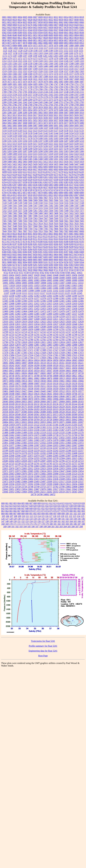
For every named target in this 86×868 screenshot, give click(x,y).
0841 (25, 40)
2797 (66, 105)
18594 (62, 371)
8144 (15, 239)
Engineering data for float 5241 (43, 651)
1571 (40, 74)
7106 (71, 200)
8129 (61, 236)
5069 (30, 123)
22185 (74, 448)
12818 (24, 342)
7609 (15, 224)
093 (39, 514)
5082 (10, 125)
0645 (4, 35)
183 (63, 524)
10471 (37, 278)
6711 (4, 190)
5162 (30, 136)
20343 (68, 409)
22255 (75, 451)
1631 (35, 79)
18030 (43, 360)
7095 (51, 200)
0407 (56, 25)
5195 (30, 141)
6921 (46, 195)
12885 (62, 345)
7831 (66, 229)
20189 (37, 407)
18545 (30, 371)
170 (11, 524)
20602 (12, 417)
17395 (24, 353)
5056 (51, 120)
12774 (81, 337)
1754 (10, 87)
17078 (30, 347)
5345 (66, 156)
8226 (46, 247)
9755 (16, 273)
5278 (66, 149)
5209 (77, 141)
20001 (62, 399)
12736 (24, 334)
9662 (40, 270)
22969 (81, 469)
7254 (15, 211)
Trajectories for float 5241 (43, 641)
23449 (62, 479)
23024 (43, 471)
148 (7, 521)
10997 (37, 283)
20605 (24, 417)
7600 (61, 221)
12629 (5, 324)
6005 (46, 167)
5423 (20, 164)
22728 (18, 463)
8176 (25, 242)
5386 (35, 159)
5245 (10, 149)
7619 (56, 224)
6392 (77, 182)
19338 (30, 389)
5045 (82, 118)
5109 (56, 128)
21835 (68, 438)
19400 (81, 389)
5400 (10, 162)
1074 (30, 46)
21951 (62, 443)
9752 (6, 273)
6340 (66, 180)
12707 (75, 329)
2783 (82, 102)
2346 (46, 102)
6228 (35, 175)
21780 (81, 435)
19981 (43, 399)
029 (35, 506)
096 (51, 514)
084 (3, 514)
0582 (4, 33)
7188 (82, 205)
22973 (18, 471)
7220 (56, 208)
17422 (37, 353)
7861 (20, 231)
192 (17, 527)
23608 (56, 484)
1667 (71, 79)
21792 (5, 438)
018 (75, 503)
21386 (5, 430)
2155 (20, 95)
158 (47, 521)
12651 (62, 327)
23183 (12, 476)
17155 (56, 347)
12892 (5, 347)
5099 (5, 128)
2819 (40, 107)
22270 (12, 453)
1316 (25, 61)
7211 (20, 208)
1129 (25, 51)
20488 (43, 412)
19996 (56, 399)
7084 (15, 200)
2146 (56, 92)
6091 (46, 169)
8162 (51, 239)
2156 (25, 95)
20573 (56, 414)
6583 (82, 185)
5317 (46, 154)
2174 (30, 97)
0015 (71, 17)
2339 (10, 102)
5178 (30, 138)
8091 (15, 236)
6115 (30, 172)
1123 (76, 48)
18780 (37, 376)
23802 (68, 487)
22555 (37, 458)
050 (35, 508)
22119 (30, 448)
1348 (71, 64)
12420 (81, 303)
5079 (77, 123)
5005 (56, 113)
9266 (10, 265)
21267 (80, 425)
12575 (75, 316)
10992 (12, 283)
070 (31, 511)
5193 (20, 141)
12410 (24, 303)
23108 (68, 474)
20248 (81, 407)
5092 (61, 125)
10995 (24, 283)
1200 (40, 56)
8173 (10, 242)
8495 (46, 257)
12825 (68, 342)
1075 (35, 46)
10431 (80, 273)
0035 (66, 20)
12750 (81, 334)
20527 (75, 412)
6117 (35, 172)
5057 (56, 120)
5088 (40, 125)
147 (3, 521)
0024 (15, 20)
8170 (82, 239)
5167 (56, 136)
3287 (15, 113)
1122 (71, 48)
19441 (30, 391)
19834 (49, 396)
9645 (82, 267)
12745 (56, 334)
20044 (18, 402)
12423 (12, 306)
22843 (75, 466)
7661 (40, 226)
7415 (66, 213)
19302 (5, 389)
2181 (61, 97)
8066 (56, 234)
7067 (46, 198)
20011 (74, 399)
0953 (82, 43)
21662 (12, 435)
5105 (35, 128)
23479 (12, 482)
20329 (49, 409)
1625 (20, 79)
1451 (66, 66)
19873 (68, 396)
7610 (20, 224)
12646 (30, 327)
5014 (20, 115)
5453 (25, 167)
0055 (25, 22)
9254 (61, 262)
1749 (66, 84)
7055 (30, 198)
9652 (15, 270)
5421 (10, 164)
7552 (4, 218)
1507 (30, 69)
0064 (71, 22)
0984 (15, 46)
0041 (82, 20)
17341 (75, 350)
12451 (30, 309)
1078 (51, 46)
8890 (30, 260)
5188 (77, 138)
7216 (46, 208)
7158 (82, 203)
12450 (24, 309)
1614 (51, 76)
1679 (46, 82)
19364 (62, 389)
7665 (51, 226)
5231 (20, 146)
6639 (56, 187)
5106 (41, 128)
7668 (61, 226)
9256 (66, 262)
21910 (30, 443)
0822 (25, 38)
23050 (75, 471)
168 (3, 524)
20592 (81, 414)
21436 (37, 430)
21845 (12, 440)
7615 (46, 224)
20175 (24, 407)
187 (79, 524)
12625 (62, 322)
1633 (46, 79)
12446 (81, 306)
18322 (68, 365)
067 (19, 511)
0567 (56, 30)
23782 (56, 487)
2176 (40, 97)
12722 (43, 332)
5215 (25, 144)
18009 (18, 360)
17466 (75, 353)
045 (15, 508)
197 (37, 527)
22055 (56, 445)
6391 (71, 182)
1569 (30, 74)
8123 (40, 236)
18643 (12, 373)
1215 (71, 56)
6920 (40, 195)
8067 (61, 234)
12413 (43, 303)
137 (47, 519)
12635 (43, 324)
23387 (18, 479)
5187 (71, 138)
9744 (71, 270)
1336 (15, 64)
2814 (15, 107)
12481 (12, 314)
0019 (4, 20)
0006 (30, 17)
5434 (51, 164)
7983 (61, 231)
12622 (43, 322)
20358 (5, 412)
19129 (68, 383)
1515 (66, 69)
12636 (49, 324)
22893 (24, 469)
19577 (81, 391)
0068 (10, 25)
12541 (5, 316)
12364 (43, 296)
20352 (75, 409)
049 (31, 508)
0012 (56, 17)
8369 (61, 249)
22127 (37, 448)
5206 (61, 141)
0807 (4, 38)
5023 (61, 115)
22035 (43, 445)
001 (7, 503)
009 (39, 503)
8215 (20, 247)
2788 (25, 105)
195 (29, 527)
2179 (51, 97)
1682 (56, 82)
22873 (18, 469)
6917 (25, 195)
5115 (81, 128)
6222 (4, 175)
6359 (30, 182)
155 (35, 521)
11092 (80, 288)
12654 (81, 327)
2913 (82, 107)
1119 (56, 48)
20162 (12, 407)
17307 (37, 350)
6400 (20, 185)
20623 (49, 417)
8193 (82, 242)
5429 (40, 164)
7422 (71, 213)
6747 (20, 190)
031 (43, 506)
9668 (51, 270)
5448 (82, 164)
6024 (20, 169)
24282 (49, 492)
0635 (56, 33)
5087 (35, 125)
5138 (25, 133)
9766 (63, 273)
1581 (10, 76)
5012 (9, 115)
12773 (75, 337)
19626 (43, 394)
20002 (68, 399)
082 (79, 511)
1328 (77, 61)
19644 (56, 394)
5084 (20, 125)
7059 (35, 198)
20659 (5, 420)
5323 (76, 154)
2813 (10, 107)
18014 (30, 360)
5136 (15, 133)
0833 (71, 38)
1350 (82, 64)
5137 (20, 133)
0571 (76, 30)
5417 (71, 162)
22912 (30, 469)
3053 (25, 110)
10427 (73, 273)
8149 (30, 239)
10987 (62, 280)
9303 (71, 265)
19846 (62, 396)
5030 (15, 118)
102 (75, 514)
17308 (43, 350)
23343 (75, 476)
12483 (24, 314)
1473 (4, 69)
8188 (66, 242)
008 (35, 503)
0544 (30, 30)
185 (71, 524)
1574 (56, 74)
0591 (25, 33)
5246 (15, 149)
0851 (35, 40)
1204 (61, 56)
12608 (37, 319)
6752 (46, 190)
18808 (56, 376)
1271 (15, 58)
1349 (77, 64)
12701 (62, 329)
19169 (12, 386)
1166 (56, 53)
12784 (56, 340)
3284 (82, 110)
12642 (5, 327)
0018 (82, 17)
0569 (66, 30)
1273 (25, 58)
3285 (4, 113)
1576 (66, 74)
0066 (82, 22)
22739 (30, 463)
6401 (25, 185)
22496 (62, 456)
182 (59, 524)
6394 (4, 185)
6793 (82, 190)
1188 (20, 56)
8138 (76, 236)
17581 (56, 355)
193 (21, 527)
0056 (30, 22)
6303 (56, 177)
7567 (46, 218)
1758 (30, 87)
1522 (20, 71)
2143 (40, 92)
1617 (66, 76)
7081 (82, 198)
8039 (25, 234)
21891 (5, 443)
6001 (35, 167)
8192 (77, 242)
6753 (51, 190)
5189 (82, 138)
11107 (7, 293)
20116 (24, 404)
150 (15, 521)
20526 (68, 412)
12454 (49, 309)
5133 (82, 131)
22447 (24, 456)
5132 (76, 131)
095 (47, 514)
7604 (77, 221)
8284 (30, 249)
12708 (81, 329)
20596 (5, 417)
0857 (66, 40)
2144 (46, 92)
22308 (49, 453)
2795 (56, 105)
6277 (66, 175)
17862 (49, 358)
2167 (77, 95)
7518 (46, 216)
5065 (10, 123)
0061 (56, 22)
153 (27, 521)
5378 (4, 159)
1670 (4, 82)
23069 (18, 474)
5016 (30, 115)
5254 (51, 149)
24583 (74, 492)
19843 (56, 396)
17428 (43, 353)
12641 (81, 324)
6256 (51, 175)
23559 (18, 484)
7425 (77, 213)
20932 (37, 422)
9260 (77, 262)
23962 (18, 492)
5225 (71, 144)
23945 (81, 489)
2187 (77, 97)
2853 (56, 107)
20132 (37, 404)
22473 (30, 456)
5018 (40, 115)
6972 (10, 198)
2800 (82, 105)
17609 (68, 355)
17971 (5, 360)
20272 (18, 409)
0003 (15, 17)
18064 (68, 360)
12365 (49, 296)
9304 (77, 265)
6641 (66, 187)
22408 (75, 453)
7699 (20, 229)
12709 (5, 332)
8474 (77, 254)
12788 (81, 340)
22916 (37, 469)
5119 (15, 131)
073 (43, 511)
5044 (77, 118)
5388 (40, 159)
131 (23, 519)
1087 (66, 46)
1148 (46, 51)
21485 (81, 430)
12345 (79, 293)
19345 (37, 389)
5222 (56, 144)
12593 (5, 319)
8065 (51, 234)
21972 (81, 443)
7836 (71, 229)
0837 (10, 40)
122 (71, 516)
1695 (35, 84)
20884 (5, 422)
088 (19, 514)
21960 (68, 443)
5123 (35, 131)
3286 (10, 113)
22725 (12, 463)
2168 (82, 95)
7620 (61, 224)
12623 (49, 322)
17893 (56, 358)
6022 (10, 169)
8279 (20, 249)
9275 (20, 265)
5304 (71, 151)
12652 (68, 327)
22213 (24, 451)
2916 (15, 110)
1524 (30, 71)
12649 (49, 327)
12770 (68, 337)
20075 (49, 402)
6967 (77, 195)
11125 (67, 293)
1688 (4, 84)
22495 (56, 456)
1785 (66, 89)
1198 (30, 56)
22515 (81, 456)
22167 (56, 448)
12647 (37, 327)
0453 (25, 27)
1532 (46, 71)
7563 (35, 218)
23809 (81, 487)
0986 (20, 46)
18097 (24, 363)
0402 (35, 25)
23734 (24, 487)
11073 (12, 288)
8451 (40, 254)
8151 (35, 239)
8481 (15, 257)
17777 (37, 358)
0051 (4, 22)
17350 (81, 350)
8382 (15, 252)
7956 (46, 231)
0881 (35, 43)
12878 (18, 345)
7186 (71, 205)
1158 (15, 53)
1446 (46, 66)
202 (57, 527)
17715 (18, 358)
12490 (49, 314)
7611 (25, 224)
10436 (24, 275)
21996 (30, 445)
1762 (51, 87)
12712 (18, 332)
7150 (40, 203)
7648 (15, 226)
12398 (49, 301)
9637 (71, 267)
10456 (75, 275)
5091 (56, 125)
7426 (82, 213)
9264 (82, 262)
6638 (51, 187)
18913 (62, 378)
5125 (46, 131)
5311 (25, 154)
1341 (40, 64)
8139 (82, 236)
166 (79, 521)
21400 (12, 430)
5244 (4, 149)
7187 (77, 205)
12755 (24, 337)
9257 (71, 262)
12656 (12, 329)
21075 (18, 425)
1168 (66, 53)
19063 (68, 381)
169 (7, 524)
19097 (37, 383)
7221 (61, 208)
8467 (61, 254)
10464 (24, 278)
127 (7, 519)
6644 (82, 187)
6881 (46, 193)
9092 (20, 262)
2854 (61, 107)
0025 (20, 20)
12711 (12, 332)
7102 (66, 200)
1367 (35, 66)
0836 (4, 40)
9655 (20, 270)
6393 (82, 182)
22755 (68, 463)
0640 (61, 33)
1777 (25, 89)
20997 (81, 422)
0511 (25, 30)
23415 (43, 479)
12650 (56, 327)
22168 (62, 448)
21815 (37, 438)
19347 (43, 389)
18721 (62, 373)
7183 (56, 205)
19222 (56, 386)
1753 (4, 87)
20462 (37, 412)
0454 (30, 27)
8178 (30, 242)
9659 (30, 270)
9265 (4, 265)
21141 (43, 425)
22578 (56, 458)
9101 (46, 262)
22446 (18, 456)
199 (45, 527)
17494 (12, 355)
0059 (46, 22)
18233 (5, 365)
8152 (40, 239)
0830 (56, 38)
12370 (81, 296)
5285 (20, 151)
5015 (25, 115)
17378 (5, 353)
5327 (15, 156)
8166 (71, 239)
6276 (61, 175)
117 (51, 516)
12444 (68, 306)
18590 (56, 371)
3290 (30, 113)
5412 (46, 162)
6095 (66, 169)
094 (43, 514)
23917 (56, 489)
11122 (61, 293)
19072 (12, 383)
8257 (10, 249)
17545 (37, 355)
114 (39, 516)
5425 (30, 164)
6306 (71, 177)
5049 (20, 120)
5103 (25, 128)
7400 (40, 213)
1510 (40, 69)
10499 (5, 280)
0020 (10, 20)
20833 (68, 420)
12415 (49, 303)
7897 (25, 231)
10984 (43, 280)
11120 (55, 293)
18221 (81, 363)
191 (13, 527)
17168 (62, 347)
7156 (71, 203)
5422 (15, 164)
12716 (30, 332)
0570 (71, 30)
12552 (49, 316)
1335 (10, 64)
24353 (56, 492)
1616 (61, 76)
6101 (10, 172)
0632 (51, 33)
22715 (68, 461)
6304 (61, 177)
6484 (46, 185)
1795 (25, 92)
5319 (56, 154)
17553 (43, 355)
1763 (56, 87)
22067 (75, 445)
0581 (82, 30)
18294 (30, 365)
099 (63, 514)
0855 (56, 40)
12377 (37, 298)
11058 (62, 285)
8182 (46, 242)
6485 (51, 185)
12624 (56, 322)
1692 (20, 84)
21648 (5, 435)
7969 (56, 231)
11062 (68, 285)
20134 (43, 404)
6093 (56, 169)
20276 (24, 409)
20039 (81, 399)
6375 (51, 182)
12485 (37, 314)
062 (83, 508)
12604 (12, 319)
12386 (12, 301)
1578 (77, 74)
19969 (24, 399)
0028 (30, 20)
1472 (82, 66)
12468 (30, 311)
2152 (4, 95)
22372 (62, 453)
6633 (30, 187)
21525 (49, 432)
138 (51, 519)
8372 (66, 249)
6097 (77, 169)
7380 (10, 213)
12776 (12, 340)
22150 (43, 448)
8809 (15, 260)
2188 (82, 97)
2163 (56, 95)
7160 (10, 205)
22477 (43, 456)
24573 (68, 492)
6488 (61, 185)
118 (55, 516)
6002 (40, 167)
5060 (66, 120)
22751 (56, 463)
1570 (35, 74)
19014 (24, 381)
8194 (4, 244)
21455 (49, 430)
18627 (81, 371)
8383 (20, 252)
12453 (43, 309)
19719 (5, 396)
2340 (15, 102)
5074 (51, 123)
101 (71, 514)
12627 (75, 322)
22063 (68, 445)
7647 (10, 226)
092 (35, 514)
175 (31, 524)
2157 (30, 95)
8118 (30, 236)
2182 (66, 97)
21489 (12, 432)
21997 (37, 445)
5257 (61, 149)
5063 (82, 120)
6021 (4, 169)
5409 (30, 162)
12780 (30, 340)
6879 (40, 193)
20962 (49, 422)
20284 (30, 409)
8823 (25, 260)
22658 (24, 461)
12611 (56, 319)
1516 (71, 69)
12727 (68, 332)
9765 (57, 273)
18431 (68, 368)
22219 (37, 451)
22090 (12, 448)
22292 (43, 453)
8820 (20, 260)
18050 (56, 360)
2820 (46, 107)
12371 (5, 298)
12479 (81, 311)
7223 (71, 208)
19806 (43, 396)
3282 (71, 110)
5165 (46, 136)
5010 (82, 113)
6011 (61, 167)
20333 (56, 409)
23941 (68, 489)
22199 (5, 451)
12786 (68, 340)
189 (5, 527)
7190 (10, 208)
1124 (81, 48)
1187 (15, 56)
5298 (40, 151)
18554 (37, 371)
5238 (56, 146)
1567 (20, 74)
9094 (25, 262)
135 (39, 519)
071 (35, 511)
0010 (46, 17)
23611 (68, 484)
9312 (15, 267)
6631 (20, 187)
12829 (12, 345)
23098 (56, 474)
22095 (18, 448)
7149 (35, 203)
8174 (15, 242)
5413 (51, 162)
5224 (66, 144)
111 (27, 516)
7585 (4, 221)
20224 (56, 407)
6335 (40, 180)
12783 (49, 340)
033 (51, 506)
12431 (49, 306)
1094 (21, 48)
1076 (40, 46)
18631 (5, 373)
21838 (74, 438)
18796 (49, 376)
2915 (10, 110)
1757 (25, 87)
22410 (81, 453)
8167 (77, 239)
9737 (66, 270)
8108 (20, 236)
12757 (30, 337)
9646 (4, 270)
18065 (75, 360)
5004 (51, 113)
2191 (15, 100)
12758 (37, 337)
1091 (5, 48)
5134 (4, 133)
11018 (12, 285)
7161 (15, 205)
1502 (15, 69)
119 (59, 516)
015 (63, 503)
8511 (76, 257)
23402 (30, 479)
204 (65, 527)
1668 (77, 79)
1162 (35, 53)
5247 (20, 149)
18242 (12, 365)
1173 (10, 56)
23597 (43, 484)
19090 (30, 383)
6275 (56, 175)
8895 (35, 260)
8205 (51, 244)
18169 (68, 363)
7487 (30, 216)
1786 (71, 89)
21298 (37, 427)
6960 (66, 195)
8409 (4, 254)
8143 (10, 239)
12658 (24, 329)
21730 (56, 435)
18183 (74, 363)
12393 (30, 301)
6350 (71, 180)
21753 (68, 435)
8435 (15, 254)
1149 (51, 51)
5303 (66, 151)
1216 (76, 56)
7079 (71, 198)
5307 (4, 154)
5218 (40, 144)
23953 (12, 492)
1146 (35, 51)
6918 (30, 195)
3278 (51, 110)
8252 (77, 247)
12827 (81, 342)
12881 (37, 345)
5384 (25, 159)
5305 (77, 151)
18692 (43, 373)
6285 (25, 177)
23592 (30, 484)
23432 (49, 479)
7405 (51, 213)
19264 (62, 386)
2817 (30, 107)
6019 (76, 167)
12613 (68, 319)
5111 (61, 128)
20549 (30, 414)
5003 (46, 113)
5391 (56, 159)
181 (55, 524)
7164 (20, 205)
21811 (30, 438)
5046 (4, 120)
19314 (12, 389)
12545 (24, 316)
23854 (24, 489)
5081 (4, 125)
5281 (82, 149)
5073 (46, 123)
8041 (30, 234)
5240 (66, 146)
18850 (18, 378)
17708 (12, 358)
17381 (12, 353)
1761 (46, 87)
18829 (12, 378)
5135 (10, 133)
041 (83, 506)
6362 (46, 182)
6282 (10, 177)
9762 (42, 273)
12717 (37, 332)
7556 (15, 218)
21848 (18, 440)
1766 (71, 87)
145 (79, 519)
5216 (30, 144)
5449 (4, 167)
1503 (20, 69)
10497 (81, 278)
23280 (37, 476)
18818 (62, 376)
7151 (46, 203)
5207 (66, 141)
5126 (51, 131)
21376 (74, 427)
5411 (40, 162)
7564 (40, 218)
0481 (77, 27)
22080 (81, 445)
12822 (49, 342)
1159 (20, 53)
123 (75, 516)
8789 (4, 260)
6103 (20, 172)
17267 (24, 350)
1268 (4, 58)
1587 (40, 76)
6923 (56, 195)
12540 (81, 314)
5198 (46, 141)
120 (63, 516)
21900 (12, 443)
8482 (20, 257)
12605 (18, 319)
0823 (30, 38)
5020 (51, 115)
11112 (31, 293)
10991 (5, 283)
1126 (10, 51)
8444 (25, 254)
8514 (82, 257)
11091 (74, 288)
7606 (4, 224)
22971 (5, 471)
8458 (46, 254)
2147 (61, 92)
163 (67, 521)
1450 (61, 66)
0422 (4, 27)
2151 (82, 92)
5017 (35, 115)
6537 (71, 185)
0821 (20, 38)
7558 (25, 218)
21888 (75, 440)
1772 (15, 89)
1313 (10, 61)
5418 (76, 162)
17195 (81, 347)
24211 (43, 492)
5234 (35, 146)
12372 (12, 298)
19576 (75, 391)
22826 (56, 466)
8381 (10, 252)
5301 (56, 151)
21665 (18, 435)
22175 (68, 448)
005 (23, 503)
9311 (10, 267)
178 (43, 524)
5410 (35, 162)
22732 (24, 463)
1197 (25, 56)
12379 (49, 298)
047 (23, 508)
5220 (46, 144)
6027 (35, 169)
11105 (74, 291)
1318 (35, 61)
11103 (62, 291)
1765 (66, 87)
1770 (10, 89)
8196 (10, 244)
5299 (46, 151)
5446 (71, 164)
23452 (68, 479)
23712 (12, 487)
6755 (61, 190)
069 (27, 511)
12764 (43, 337)
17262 (12, 350)
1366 (30, 66)
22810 (49, 466)
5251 (40, 149)
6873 (25, 193)
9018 (77, 260)
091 (31, 514)
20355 (81, 409)
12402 (68, 301)
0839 (15, 40)
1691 (15, 84)
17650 (81, 355)
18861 (30, 378)
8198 (20, 244)
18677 (37, 373)
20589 (75, 414)
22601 (68, 458)
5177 (25, 138)
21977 (12, 445)
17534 (30, 355)
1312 (4, 61)
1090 (82, 46)
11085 (49, 288)
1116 (41, 48)
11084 (43, 288)
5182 (51, 138)
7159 (4, 205)
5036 (46, 118)
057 (63, 508)
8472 (71, 254)
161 (59, 521)
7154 (61, 203)
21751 (62, 435)
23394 (24, 479)
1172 (5, 56)
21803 (12, 438)
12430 (43, 306)
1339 (30, 64)
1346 (61, 64)
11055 (49, 285)
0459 (56, 27)
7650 (20, 226)
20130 (30, 404)
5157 (4, 136)
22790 (30, 466)
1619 (77, 76)
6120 (45, 172)
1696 (40, 84)
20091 (68, 402)
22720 (75, 461)
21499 (24, 432)
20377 (18, 412)
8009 (82, 231)
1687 (82, 82)
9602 (46, 267)
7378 (4, 213)
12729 (81, 332)
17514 (18, 355)
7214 (35, 208)
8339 (51, 249)
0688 (46, 35)
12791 (12, 342)
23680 (81, 484)
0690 (56, 35)
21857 (24, 440)
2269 (30, 100)
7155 (66, 203)
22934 (49, 469)
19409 (12, 391)
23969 (24, 492)
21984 (18, 445)
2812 (4, 107)
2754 (66, 102)
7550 (82, 216)
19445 (43, 391)
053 (47, 508)
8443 (20, 254)
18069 (81, 360)
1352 (10, 66)
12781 (37, 340)
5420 (4, 164)
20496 (56, 412)
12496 (62, 314)
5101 (15, 128)
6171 (51, 172)
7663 (46, 226)
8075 (66, 234)
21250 (74, 425)
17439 (62, 353)
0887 (51, 43)
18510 (24, 371)
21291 (24, 427)
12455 (56, 309)
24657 (81, 492)
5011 (4, 115)
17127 (43, 347)
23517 (62, 482)
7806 (56, 229)
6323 (20, 180)
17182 (75, 347)
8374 (71, 249)
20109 (12, 404)
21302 (43, 427)
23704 (5, 487)
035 (59, 506)
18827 (5, 378)
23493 (37, 482)
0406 (51, 25)
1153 (71, 51)
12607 (30, 319)
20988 (68, 422)
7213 (30, 208)
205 (69, 527)
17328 (62, 350)
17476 (5, 355)
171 (15, 524)
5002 (40, 113)
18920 (68, 378)
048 (27, 508)
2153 (10, 95)
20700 (30, 420)
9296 (51, 265)
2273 (51, 100)
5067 (20, 123)
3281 (66, 110)
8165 (66, 239)
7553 (10, 218)
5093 (66, 125)
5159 (15, 136)
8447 (30, 254)
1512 (51, 69)
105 (3, 516)
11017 (6, 285)
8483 (25, 257)
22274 (18, 453)
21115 (31, 425)
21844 (5, 440)
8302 (40, 249)
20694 (24, 420)
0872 (77, 40)
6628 (4, 187)
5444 (61, 164)
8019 (10, 234)
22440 (12, 456)
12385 (5, 301)
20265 (5, 409)
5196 (35, 141)
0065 (77, 22)
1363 (15, 66)
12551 (43, 316)
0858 (71, 40)
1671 (10, 82)
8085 (82, 234)
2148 (66, 92)
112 (31, 516)
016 (67, 503)
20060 (43, 402)
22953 (62, 469)
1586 (35, 76)
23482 (18, 482)
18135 (56, 363)
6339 (61, 180)
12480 (5, 314)
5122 (30, 131)
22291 (37, 453)
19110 (49, 383)
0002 (10, 17)
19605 (24, 394)
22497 (68, 456)
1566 (15, 74)
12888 (75, 345)
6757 (71, 190)
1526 (40, 71)
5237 (51, 146)
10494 (68, 278)
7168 (40, 205)
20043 (12, 402)
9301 (61, 265)
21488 (5, 432)
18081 (5, 363)
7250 (76, 208)
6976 (20, 198)
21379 (81, 427)
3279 (56, 110)
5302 (61, 151)
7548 (77, 216)
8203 (40, 244)
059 (71, 508)
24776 (34, 494)
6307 (77, 177)
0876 (15, 43)
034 (55, 506)
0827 (40, 38)
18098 (30, 363)
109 (19, 516)
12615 (81, 319)
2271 (40, 100)
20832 (62, 420)
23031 (49, 471)
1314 (15, 61)
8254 (4, 249)
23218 (30, 476)
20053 (24, 402)
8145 (20, 239)
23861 (30, 489)
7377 (82, 211)
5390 (51, 159)
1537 (66, 71)
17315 (49, 350)
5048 (15, 120)
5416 (66, 162)
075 (51, 511)
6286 (30, 177)
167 (83, 521)
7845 (82, 229)
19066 (81, 381)
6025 (25, 169)
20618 (30, 417)
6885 (66, 193)
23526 (68, 482)
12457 (68, 309)
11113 (37, 293)
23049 (68, 471)
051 (39, 508)
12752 (12, 337)
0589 (20, 33)
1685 (71, 82)
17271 (30, 350)
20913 (18, 422)
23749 (37, 487)
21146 (55, 425)
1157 (10, 53)
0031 (46, 20)
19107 (43, 383)
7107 (77, 200)
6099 (5, 172)
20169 (18, 407)
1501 (10, 69)
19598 (12, 394)
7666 (56, 226)
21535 (62, 432)
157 (43, 521)
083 (83, 511)
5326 (10, 156)
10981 (24, 280)
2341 (20, 102)
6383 (66, 182)
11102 (56, 291)
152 (23, 521)
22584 (62, 458)
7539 (56, 216)
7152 (51, 203)
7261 (35, 211)
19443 (37, 391)
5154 (71, 133)
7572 (61, 218)
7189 (4, 208)
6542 (77, 185)
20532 (5, 414)
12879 (24, 345)
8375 (77, 249)
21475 (68, 430)
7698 (15, 229)
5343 (61, 156)
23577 (24, 484)
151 (19, 521)
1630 (30, 79)
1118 (51, 48)
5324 (82, 154)
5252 (46, 149)
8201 (35, 244)
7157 (76, 203)
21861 (30, 440)
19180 (24, 386)
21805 (18, 438)
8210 (77, 244)
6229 (40, 175)
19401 (5, 391)
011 (47, 503)
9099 (40, 262)
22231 (43, 451)
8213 (10, 247)
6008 (51, 167)
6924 (61, 195)
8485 (30, 257)
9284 (25, 265)
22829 (62, 466)
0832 (66, 38)
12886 (68, 345)
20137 (62, 404)
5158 (10, 136)
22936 (56, 469)
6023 (15, 169)
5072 (40, 123)
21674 (30, 435)
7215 (40, 208)
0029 (35, 20)
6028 (40, 169)
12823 (56, 342)
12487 (43, 314)
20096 (75, 402)
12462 (18, 311)
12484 (30, 314)
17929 (75, 358)
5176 (20, 138)
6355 (10, 182)
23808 (75, 487)
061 (79, 508)
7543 (61, 216)
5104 (30, 128)
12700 (56, 329)
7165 (25, 205)
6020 (82, 167)
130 (19, 519)
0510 (20, 30)
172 (19, 524)
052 (43, 508)
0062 (61, 22)
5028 (4, 118)
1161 (30, 53)
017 (71, 503)
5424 (25, 164)
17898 (62, 358)
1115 (36, 48)
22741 (37, 463)
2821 (51, 107)
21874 (49, 440)
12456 (62, 309)
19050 (56, 381)
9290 (30, 265)
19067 (5, 383)
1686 (77, 82)
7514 (40, 216)
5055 (46, 120)
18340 (81, 365)
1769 (4, 89)
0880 (30, 43)
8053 (46, 234)
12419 (74, 303)
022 (7, 506)
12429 (37, 306)
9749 (76, 270)
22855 (5, 469)
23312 (56, 476)
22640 (5, 461)
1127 (15, 51)
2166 (71, 95)
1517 (76, 69)
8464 (56, 254)
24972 (53, 494)
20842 (75, 420)
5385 (30, 159)
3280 (61, 110)
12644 (18, 327)
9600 (40, 267)
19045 (49, 381)
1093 (15, 48)
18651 (18, 373)
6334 (35, 180)
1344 (51, 64)
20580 (68, 414)
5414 (56, 162)
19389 (75, 389)
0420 (76, 25)
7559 (30, 218)
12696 (49, 329)
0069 (15, 25)
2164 (61, 95)
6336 (46, 180)
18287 (24, 365)
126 (3, 519)
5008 (71, 113)
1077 (46, 46)
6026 (30, 169)
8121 (35, 236)
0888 (56, 43)
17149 (49, 347)
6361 (40, 182)
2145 (51, 92)
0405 (46, 25)
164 (71, 521)
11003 (56, 283)
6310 (10, 180)
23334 (62, 476)
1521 (15, 71)
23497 (43, 482)
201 (53, 527)
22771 (12, 466)
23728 (18, 487)
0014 (66, 17)
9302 (66, 265)
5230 (15, 146)
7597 (46, 221)
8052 (40, 234)
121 (67, 516)
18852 (24, 378)
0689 (51, 35)
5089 (46, 125)
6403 (30, 185)
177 (39, 524)
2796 (61, 105)
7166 (30, 205)
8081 (71, 234)
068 (23, 511)
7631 (71, 224)
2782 (77, 102)
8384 (25, 252)
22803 (37, 466)
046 (19, 508)
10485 (49, 278)
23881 (49, 489)
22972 (12, 471)
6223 (10, 175)
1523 (25, 71)
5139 (30, 133)
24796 (40, 494)
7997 (66, 231)
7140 (25, 203)
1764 (61, 87)
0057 (35, 22)
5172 (82, 136)
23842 (5, 489)
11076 (24, 288)
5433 (46, 164)
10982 (30, 280)
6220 (81, 172)
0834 (77, 38)
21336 (56, 427)
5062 (77, 120)
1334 (4, 64)
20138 (68, 404)
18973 (5, 381)
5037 (51, 118)
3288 (20, 113)
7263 (46, 211)
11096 (18, 291)
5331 (35, 156)
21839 (81, 438)
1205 (66, 56)
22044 (49, 445)
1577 (71, 74)
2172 (20, 97)
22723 (81, 461)
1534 (51, 71)
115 (43, 516)
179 (47, 524)
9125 (51, 262)
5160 (20, 136)
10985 (49, 280)
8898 (46, 260)
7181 (46, 205)
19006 (18, 381)
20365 (12, 412)
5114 (76, 128)
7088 (30, 200)
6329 (30, 180)
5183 (56, 138)
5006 (61, 113)
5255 (56, 149)
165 (75, 521)
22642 (12, 461)
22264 (5, 453)
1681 (51, 82)
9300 (56, 265)
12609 (43, 319)
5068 (25, 123)
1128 (20, 51)
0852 (40, 40)
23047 (62, 471)
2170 (10, 97)
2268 (25, 100)
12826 (75, 342)
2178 (46, 97)
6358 (25, 182)
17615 (75, 355)
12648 (43, 327)
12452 (37, 309)
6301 (46, 177)
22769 (5, 466)
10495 (75, 278)
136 (43, 519)
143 (71, 519)
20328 (43, 409)
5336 (56, 156)
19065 (75, 381)
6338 (56, 180)
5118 (10, 131)
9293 (40, 265)
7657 (30, 226)
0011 (51, 17)
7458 (20, 216)
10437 (30, 275)
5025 (71, 115)
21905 (24, 443)
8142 (4, 239)
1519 (4, 71)
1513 (56, 69)
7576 (71, 218)
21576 (81, 432)
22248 (68, 451)
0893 (66, 43)
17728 (24, 358)
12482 (18, 314)
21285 (12, 427)
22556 (43, 458)
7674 (77, 226)
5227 (82, 144)
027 (27, 506)
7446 (15, 216)
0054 (20, 22)
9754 (11, 273)
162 (63, 521)
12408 (12, 303)
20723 (43, 420)
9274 (15, 265)
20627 (56, 417)
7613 (35, 224)
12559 (62, 316)
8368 (56, 249)
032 (47, 506)
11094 (12, 291)
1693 (25, 84)
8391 (40, 252)
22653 (18, 461)
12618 (18, 322)
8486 (35, 257)
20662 (12, 420)
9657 (25, 270)
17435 (56, 353)
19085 (24, 383)
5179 (35, 138)
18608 (75, 371)
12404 (75, 301)
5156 (82, 133)
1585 (30, 76)
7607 (10, 224)
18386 (37, 368)
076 (55, 511)
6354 (4, 182)
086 (11, 514)
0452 (20, 27)
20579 (62, 414)
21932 (43, 443)
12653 (75, 327)
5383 (20, 159)
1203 (56, 56)
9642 (76, 267)
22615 (75, 458)
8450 (35, 254)
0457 (46, 27)
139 (55, 519)
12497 (68, 314)
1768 (82, 87)
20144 (74, 404)
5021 (56, 115)
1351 (4, 66)
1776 (20, 89)
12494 (56, 314)
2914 (4, 110)
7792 (51, 229)
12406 (81, 301)
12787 (75, 340)
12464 (24, 311)
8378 (82, 249)
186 (75, 524)
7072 (51, 198)
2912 (76, 107)
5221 (51, 144)
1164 (46, 53)
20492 (49, 412)
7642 (4, 226)
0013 (61, 17)
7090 (40, 200)
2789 (30, 105)
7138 (15, 203)
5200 (56, 141)
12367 (62, 296)
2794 (51, 105)
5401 (15, 162)
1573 (51, 74)
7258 (25, 211)
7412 (61, 213)
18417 (62, 368)
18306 (43, 365)
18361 (12, 368)
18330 (75, 365)
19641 (49, 394)
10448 (56, 275)
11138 (73, 293)
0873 (82, 40)
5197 (40, 141)
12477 (68, 311)
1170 (76, 53)
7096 (56, 200)
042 (3, 508)
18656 (24, 373)
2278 (77, 100)
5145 (61, 133)
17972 (12, 360)
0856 (61, 40)
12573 (68, 316)
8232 (51, 247)
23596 (37, 484)
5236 (46, 146)
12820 (37, 342)
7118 (4, 203)
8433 (10, 254)
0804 (77, 35)
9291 (35, 265)
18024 (37, 360)
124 (79, 516)
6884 (61, 193)
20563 (43, 414)
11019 (18, 285)
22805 (43, 466)
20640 (75, 417)
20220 (49, 407)
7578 (77, 218)
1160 (25, 53)
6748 (25, 190)
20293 (37, 409)
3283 (77, 110)
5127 (56, 131)
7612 (30, 224)
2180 (56, 97)
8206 (56, 244)
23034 (56, 471)
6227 (30, 175)
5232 (25, 146)
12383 (75, 298)
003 (15, 503)
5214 (20, 144)
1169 (71, 53)
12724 (56, 332)
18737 (75, 373)
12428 (30, 306)
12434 (62, 306)
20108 (5, 404)
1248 (81, 56)
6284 (20, 177)
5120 (20, 131)
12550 (37, 316)
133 (31, 519)
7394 (30, 213)
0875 (10, 43)
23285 (43, 476)
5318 (51, 154)
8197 (15, 244)
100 (67, 514)
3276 (40, 110)
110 (23, 516)
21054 (12, 425)
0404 (40, 25)
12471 (37, 311)
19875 (75, 396)
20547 (24, 414)
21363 (68, 427)
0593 (35, 33)
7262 (40, 211)
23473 (5, 482)
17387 (18, 353)
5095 (77, 125)
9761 (37, 273)
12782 (43, 340)
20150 (5, 407)
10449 (62, 275)
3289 (25, 113)
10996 (31, 283)
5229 (10, 146)
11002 (49, 283)
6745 (9, 190)
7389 (25, 213)
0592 (30, 33)
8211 (82, 244)
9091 (15, 262)
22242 (56, 451)
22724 (5, 463)
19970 (30, 399)
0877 (20, 43)
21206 (62, 425)
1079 (56, 46)
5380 (10, 159)
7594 (30, 221)
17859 (43, 358)
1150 (56, 51)
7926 (35, 231)
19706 (75, 394)
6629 (10, 187)
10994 (18, 283)
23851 (12, 489)
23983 (30, 492)
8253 (82, 247)
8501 (66, 257)
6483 (40, 185)
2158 (35, 95)
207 (77, 527)
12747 (62, 334)
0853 (46, 40)
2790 (35, 105)
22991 (37, 471)
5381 (15, 159)
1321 (46, 61)
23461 (81, 479)
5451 (15, 167)
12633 (30, 324)
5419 (82, 162)
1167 (61, 53)
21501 (30, 432)
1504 (25, 69)
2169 (4, 97)
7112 (82, 200)
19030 (43, 381)
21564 (75, 432)
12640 (75, 324)
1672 (15, 82)
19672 (62, 394)
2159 (40, 95)
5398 (82, 159)
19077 (18, 383)
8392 (46, 252)
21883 (68, 440)
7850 (10, 231)
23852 (18, 489)
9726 (61, 270)
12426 (24, 306)
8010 (4, 234)
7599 (56, 221)
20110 (18, 404)
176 (35, 524)
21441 (43, 430)
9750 (82, 270)
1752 (82, 84)
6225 (20, 175)
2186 (71, 97)
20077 (56, 402)
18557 (43, 371)
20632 (68, 417)
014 (59, 503)
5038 (56, 118)
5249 (30, 149)
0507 (4, 30)
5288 (30, 151)
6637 (46, 187)
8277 (15, 249)
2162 (51, 95)
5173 (4, 138)
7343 (56, 211)
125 (83, 516)
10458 (81, 275)
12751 (5, 337)
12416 (56, 303)
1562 (77, 71)
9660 (35, 270)
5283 (10, 151)
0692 (66, 35)
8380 (4, 252)
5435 (56, 164)
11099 (37, 291)
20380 (24, 412)
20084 (62, 402)
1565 (10, 74)
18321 (62, 365)
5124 (40, 131)
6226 (25, 175)
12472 (43, 311)
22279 (30, 453)
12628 (81, 322)
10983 (37, 280)
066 (15, 511)
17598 (62, 355)
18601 (68, 371)
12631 (18, 324)
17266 (18, 350)
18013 (24, 360)
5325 (4, 156)
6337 (51, 180)
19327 (24, 389)
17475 (81, 353)
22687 (43, 461)
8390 (35, 252)
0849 (30, 40)
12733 (12, 334)
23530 (75, 482)
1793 (20, 92)
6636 (40, 187)
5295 (35, 151)
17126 (37, 347)
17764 (30, 358)
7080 (77, 198)
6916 (20, 195)
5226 (76, 144)
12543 (18, 316)
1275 (35, 58)
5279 (71, 149)
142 (67, 519)
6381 (56, 182)
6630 (15, 187)
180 (51, 524)
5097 (82, 125)
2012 (35, 92)
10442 (43, 275)
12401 (62, 301)
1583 (20, 76)
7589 (20, 221)
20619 (37, 417)
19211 (43, 386)
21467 (62, 430)
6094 (61, 169)
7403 (46, 213)
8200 (30, 244)
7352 (71, 211)
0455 (35, 27)
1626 (25, 79)
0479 (71, 27)
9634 (66, 267)
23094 (49, 474)
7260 (30, 211)
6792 (76, 190)
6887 (71, 193)
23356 (81, 476)
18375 (30, 368)
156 (39, 521)
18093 (18, 363)
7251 (82, 208)
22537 (18, 458)
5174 (10, 138)
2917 (20, 110)
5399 (4, 162)
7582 (82, 218)
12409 (18, 303)
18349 (5, 368)
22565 (49, 458)
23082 (43, 474)
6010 (56, 167)
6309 (4, 180)
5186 (66, 138)
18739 (81, 373)
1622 (4, 79)
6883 (56, 193)
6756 (66, 190)
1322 (51, 61)
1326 (66, 61)
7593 (25, 221)
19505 (56, 391)
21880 (62, 440)
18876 (49, 378)
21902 (18, 443)
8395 (61, 252)
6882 (51, 193)
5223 (61, 144)
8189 (71, 242)
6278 (71, 175)
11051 (31, 285)
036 (63, 506)
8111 (25, 236)
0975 (10, 46)
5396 (71, 159)
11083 (37, 288)
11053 (37, 285)
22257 (81, 451)
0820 (15, 38)
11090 (68, 288)
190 (9, 527)
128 (11, 519)
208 (81, 527)
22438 (5, 456)
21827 (56, 438)
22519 (5, 458)
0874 (4, 43)
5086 (30, 125)
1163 (40, 53)
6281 (4, 177)
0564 (40, 30)
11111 (25, 293)
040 (79, 506)
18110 (43, 363)
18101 (37, 363)
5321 (66, 154)
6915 (15, 195)
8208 (66, 244)
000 (3, 503)
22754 (62, 463)
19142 (81, 383)
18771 (30, 376)
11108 (13, 293)
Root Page (43, 656)
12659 (30, 329)
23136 (81, 474)
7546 (66, 216)
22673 (30, 461)
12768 (56, 337)
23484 (24, 482)
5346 (71, 156)
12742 (43, 334)
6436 (35, 185)
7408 (56, 213)
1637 (61, 79)
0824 (35, 38)
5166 (51, 136)
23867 (37, 489)
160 (55, 521)
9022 (82, 260)
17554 (49, 355)
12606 (24, 319)
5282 (4, 151)
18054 (62, 360)
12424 (18, 306)
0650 (25, 35)
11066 (6, 288)
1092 (10, 48)
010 (43, 503)
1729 (46, 84)
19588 (5, 394)
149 (11, 521)
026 (23, 506)
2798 (71, 105)
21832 (62, 438)
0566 (51, 30)
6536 (66, 185)
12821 (43, 342)
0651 (30, 35)
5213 (15, 144)
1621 (82, 76)
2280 (4, 102)
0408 (61, 25)
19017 (30, 381)
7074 (56, 198)
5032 (25, 118)
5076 (61, 123)
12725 (62, 332)
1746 (51, 84)
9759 (32, 273)
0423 (10, 27)
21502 (37, 432)
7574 (66, 218)
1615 (56, 76)
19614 (30, 394)
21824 (49, 438)
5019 (46, 115)
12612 (62, 319)
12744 (49, 334)
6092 (51, 169)
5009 (77, 113)
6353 (82, 180)
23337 (68, 476)
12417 (62, 303)
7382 (15, 213)
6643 (77, 187)
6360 (35, 182)
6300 (40, 177)
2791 (40, 105)
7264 (51, 211)
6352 (76, 180)
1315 (20, 61)
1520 (10, 71)
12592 (81, 316)
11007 (62, 283)
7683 (4, 229)
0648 (15, 35)
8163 (56, 239)
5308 (10, 154)
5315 (35, 154)
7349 (66, 211)
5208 (71, 141)
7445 (10, 216)
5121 (25, 131)
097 (55, 514)
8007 (77, 231)
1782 (51, 89)
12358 (12, 296)
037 (67, 506)
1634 (51, 79)
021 (3, 506)
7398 (35, 213)
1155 (81, 51)
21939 (49, 443)
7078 (66, 198)
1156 (5, 53)
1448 (51, 66)
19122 (62, 383)
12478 (75, 311)
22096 (24, 448)
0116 (20, 25)
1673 (20, 82)
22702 (56, 461)
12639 (68, 324)
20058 (37, 402)
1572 (46, 74)
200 (49, 527)
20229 (62, 407)
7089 (35, 200)
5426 (35, 164)
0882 (40, 43)
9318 (30, 267)
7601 (66, 221)
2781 (71, 102)
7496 (35, 216)
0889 (61, 43)
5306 (82, 151)
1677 (35, 82)
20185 (30, 407)
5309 (15, 154)
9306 (4, 267)
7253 (10, 211)
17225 (5, 350)
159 (51, 521)
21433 (30, 430)
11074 (18, 288)
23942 (75, 489)
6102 (15, 172)
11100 (43, 291)
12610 (49, 319)
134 (35, 519)
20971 (62, 422)
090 (27, 514)
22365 (56, 453)
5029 (10, 118)
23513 (56, 482)
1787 (77, 89)
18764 (24, 376)
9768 (68, 273)
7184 (61, 205)
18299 (37, 365)
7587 (15, 221)
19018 (37, 381)
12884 (56, 345)
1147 (40, 51)
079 (67, 511)
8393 (51, 252)
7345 (61, 211)
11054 (43, 285)
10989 (75, 280)
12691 (43, 329)
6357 (20, 182)
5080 (82, 123)
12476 (62, 311)
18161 (62, 363)
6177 (56, 172)
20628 (62, 417)
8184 (56, 242)
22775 (18, 466)
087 (15, 514)
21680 (43, 435)
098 (59, 514)
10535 (12, 280)
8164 (61, 239)
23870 (43, 489)
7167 (35, 205)
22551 (24, 458)
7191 (15, 208)
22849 (81, 466)
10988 (68, 280)
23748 (30, 487)
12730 (5, 334)
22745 (49, 463)
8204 (46, 244)
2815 (20, 107)
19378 (68, 389)
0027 (25, 20)
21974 (5, 445)
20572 (49, 414)
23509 (49, 482)
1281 (66, 58)
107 (11, 516)
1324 (61, 61)
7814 (61, 229)
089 (23, 514)
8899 (51, 260)
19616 (37, 394)
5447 (77, 164)
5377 (82, 156)
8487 (40, 257)
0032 (51, 20)
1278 (51, 58)
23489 (30, 482)
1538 (71, 71)
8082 (77, 234)
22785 (24, 466)
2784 (4, 105)
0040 (77, 20)
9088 (10, 262)
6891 (4, 195)
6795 (10, 193)
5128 (61, 131)
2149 (71, 92)
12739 (30, 334)
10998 (43, 283)
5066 (15, 123)
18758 (12, 376)
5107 (46, 128)
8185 (61, 242)
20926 (30, 422)
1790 (10, 92)
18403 (56, 368)
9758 (26, 273)
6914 (10, 195)
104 (83, 514)
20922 (24, 422)
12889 (81, 345)
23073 (37, 474)
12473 (49, 311)
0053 (15, 22)
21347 (62, 427)
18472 (12, 371)
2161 (46, 95)
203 (61, 527)
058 (67, 508)
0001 (4, 17)
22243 (62, 451)
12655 (5, 329)
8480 (10, 257)
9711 (56, 270)
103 (79, 514)
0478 (66, 27)
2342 (25, 102)
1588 (46, 76)
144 (75, 519)
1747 (56, 84)
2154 (15, 95)
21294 (30, 427)
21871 (43, 440)
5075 (56, 123)
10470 (30, 278)
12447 (5, 309)
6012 (66, 167)
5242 (77, 146)
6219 (76, 172)
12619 (24, 322)
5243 (82, 146)
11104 (68, 291)
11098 (31, 291)
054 (51, 508)
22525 (12, 458)
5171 (77, 136)
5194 (25, 141)
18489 (18, 371)
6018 (71, 167)
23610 (62, 484)
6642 (71, 187)
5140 (35, 133)
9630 (51, 267)
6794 (4, 193)
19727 (12, 396)
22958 (75, 469)
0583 (10, 33)
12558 (56, 316)
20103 (81, 402)
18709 (56, 373)
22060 (62, 445)
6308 (82, 177)
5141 (40, 133)
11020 (24, 285)
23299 (49, 476)
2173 (25, 97)
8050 (35, 234)
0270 (25, 25)
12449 (18, 309)
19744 (18, 396)
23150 (5, 476)
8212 (4, 247)
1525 (35, 71)
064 (7, 511)
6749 (30, 190)
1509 (35, 69)
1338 (25, 64)
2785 (10, 105)
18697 (49, 373)
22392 (68, 453)
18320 (56, 365)
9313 (20, 267)
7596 (40, 221)
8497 (51, 257)
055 (55, 508)
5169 (66, 136)
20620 (43, 417)
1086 (61, 46)
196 (33, 527)
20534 (12, 414)
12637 (56, 324)
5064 (4, 123)
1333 (82, 61)
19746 (24, 396)
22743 (43, 463)
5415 (61, 162)
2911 (71, 107)
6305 (66, 177)
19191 (30, 386)
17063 (18, 347)
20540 (18, 414)
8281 (25, 249)
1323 (56, 61)
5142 (46, 133)
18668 (30, 373)
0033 (56, 20)
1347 (66, 64)
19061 (62, 381)
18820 (68, 376)
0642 (71, 33)
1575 (61, 74)
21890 (81, 440)
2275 (61, 100)
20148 (81, 404)
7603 (71, 221)
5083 (15, 125)
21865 (37, 440)
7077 (61, 198)
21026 (6, 425)
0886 (46, 43)
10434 (12, 275)
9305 (82, 265)
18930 (75, 378)
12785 (62, 340)
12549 (30, 316)
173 (23, 524)
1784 (61, 89)
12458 (75, 309)
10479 (43, 278)
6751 (40, 190)
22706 (62, 461)
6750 (35, 190)
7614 (40, 224)
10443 (49, 275)
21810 (24, 438)
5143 (51, 133)
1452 (71, 66)
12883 (49, 345)
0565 (46, 30)
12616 (5, 322)
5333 (46, 156)
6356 (15, 182)
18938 (81, 378)
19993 (49, 399)
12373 (18, 298)
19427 (24, 391)
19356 (49, 389)
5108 (51, 128)
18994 (12, 381)
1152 (66, 51)
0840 (20, 40)
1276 (40, 58)
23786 (62, 487)
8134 (71, 236)
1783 (56, 89)
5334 (51, 156)
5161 (25, 136)
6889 (82, 193)
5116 (4, 131)
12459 (81, 309)
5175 (15, 138)
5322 (71, 154)
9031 (4, 262)
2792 (46, 105)
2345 (40, 102)
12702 (68, 329)
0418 (66, 25)
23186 (18, 476)
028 (31, 506)
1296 (82, 58)
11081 (31, 288)
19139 (74, 383)
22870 (12, 469)
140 (59, 519)
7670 (66, 226)
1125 (5, 51)
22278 (24, 453)
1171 (81, 53)
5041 (71, 118)
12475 (56, 311)
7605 (82, 221)
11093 (6, 291)
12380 (56, 298)
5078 (71, 123)
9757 (21, 273)
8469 (66, 254)
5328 (20, 156)
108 (15, 516)
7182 (51, 205)
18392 (49, 368)
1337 (20, 64)
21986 (24, 445)
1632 (40, 79)
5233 (30, 146)
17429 (49, 353)
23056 (5, 474)
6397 (15, 185)
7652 (25, 226)
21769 (75, 435)
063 (3, 511)
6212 (66, 172)
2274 (56, 100)
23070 (24, 474)
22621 (81, 458)
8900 (56, 260)
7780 (40, 229)
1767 (77, 87)
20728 (49, 420)
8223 (40, 247)
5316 (40, 154)
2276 (66, 100)
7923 (30, 231)
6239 (46, 175)
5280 (77, 149)
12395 (37, 301)
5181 (46, 138)
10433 (5, 275)
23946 (5, 492)
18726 (68, 373)
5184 (61, 138)
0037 (71, 20)
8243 (61, 247)
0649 (20, 35)
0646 (10, 35)
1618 (71, 76)
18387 (43, 368)
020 (83, 503)
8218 (35, 247)
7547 (71, 216)
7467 (25, 216)
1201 (45, 56)
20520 (62, 412)
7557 (20, 218)
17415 (30, 353)
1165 (51, 53)
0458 (51, 27)
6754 (56, 190)
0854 (51, 40)
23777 (49, 487)
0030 (40, 20)
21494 (18, 432)
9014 (66, 260)
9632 (61, 267)
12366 (56, 296)
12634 (37, 324)
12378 (43, 298)
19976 (37, 399)
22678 (37, 461)
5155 (77, 133)
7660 (35, 226)
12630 (12, 324)
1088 (71, 46)
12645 (24, 327)
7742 (35, 229)
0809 (10, 38)
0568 (61, 30)
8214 (15, 247)
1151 (61, 51)
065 (11, 511)
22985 (30, 471)
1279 (56, 58)
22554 (30, 458)
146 (83, 519)
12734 (18, 334)
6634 (35, 187)
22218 (30, 451)
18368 (18, 368)
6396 (10, 185)
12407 (5, 303)
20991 (75, 422)
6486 (56, 185)
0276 (30, 25)
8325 (46, 249)
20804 (56, 420)
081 (75, 511)
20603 (18, 417)
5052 (35, 120)
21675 (37, 435)
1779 (35, 89)
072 (39, 511)
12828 (5, 345)
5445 (66, 164)
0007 (35, 17)
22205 (12, 451)
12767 (49, 337)
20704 (37, 420)
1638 (66, 79)
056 (59, 508)
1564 (4, 74)
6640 (61, 187)
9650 (10, 270)
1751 (77, 84)
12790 (5, 342)
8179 (35, 242)
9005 (61, 260)
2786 (15, 105)
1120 (61, 48)
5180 (40, 138)
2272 (46, 100)
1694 (30, 84)
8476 (82, 254)
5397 (77, 159)
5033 (30, 118)
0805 (82, 35)
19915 (12, 399)
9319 (35, 267)
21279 (5, 427)
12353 (5, 296)
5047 (10, 120)
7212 (25, 208)
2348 (56, 102)
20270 (12, 409)
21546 (68, 432)
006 (27, 503)
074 (47, 511)
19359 (56, 389)
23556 (12, 484)
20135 (49, 404)
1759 (35, 87)
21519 (43, 432)
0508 (10, 30)
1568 (25, 74)
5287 (25, 151)
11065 (80, 285)
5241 (71, 146)
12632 (24, 324)
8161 (46, 239)
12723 (49, 332)
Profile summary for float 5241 (43, 646)
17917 (68, 358)
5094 (71, 125)
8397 (66, 252)
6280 (82, 175)
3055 (35, 110)
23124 (75, 474)
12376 (30, 298)
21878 (56, 440)
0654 (40, 35)
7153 (56, 203)
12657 (18, 329)
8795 (10, 260)
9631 (56, 267)
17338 (68, 350)
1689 (10, 84)
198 (41, 527)
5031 (20, 118)
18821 (75, 376)
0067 (4, 25)
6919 (35, 195)
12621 (37, 322)
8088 (10, 236)
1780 (40, 89)
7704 (30, 229)
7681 (82, 226)
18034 (49, 360)
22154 (49, 448)
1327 (71, 61)
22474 (37, 456)
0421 (82, 25)
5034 (35, 118)
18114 (49, 363)
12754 (18, 337)
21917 (37, 443)
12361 (24, 296)
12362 (30, 296)
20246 (75, 407)
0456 (40, 27)
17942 (81, 358)
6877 (35, 193)
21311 (49, 427)
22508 (75, 456)
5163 (35, 136)
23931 (62, 489)
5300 (51, 151)
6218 (71, 172)
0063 (66, 22)
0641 (66, 33)
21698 (49, 435)
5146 (66, 133)
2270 (35, 100)
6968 (82, 195)
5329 (25, 156)
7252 (4, 211)
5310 (20, 154)
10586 (18, 280)
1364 (20, 66)
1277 (46, 58)
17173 (68, 347)
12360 (18, 296)
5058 (61, 120)
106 (7, 516)
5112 (66, 128)
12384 (81, 298)
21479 (75, 430)
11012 (74, 283)
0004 (20, 17)
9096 (35, 262)
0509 (15, 30)
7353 (77, 211)
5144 (56, 133)
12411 (30, 303)
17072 (24, 347)
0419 (71, 25)
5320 (61, 154)
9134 (56, 262)
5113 (71, 128)
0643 (77, 33)
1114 (31, 48)
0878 (25, 43)
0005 (25, 17)
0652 (35, 35)
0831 (61, 38)
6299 (35, 177)
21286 (18, 427)
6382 (61, 182)
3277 (46, 110)
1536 (61, 71)
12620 (30, 322)
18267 (18, 365)
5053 (40, 120)
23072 (30, 474)
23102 (62, 474)
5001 (35, 113)
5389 (46, 159)
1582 (15, 76)
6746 (15, 190)
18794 (43, 376)
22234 (49, 451)
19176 (18, 386)
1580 (4, 76)
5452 (20, 167)
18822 (81, 376)
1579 (82, 74)
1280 (61, 58)
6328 (25, 180)
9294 (46, 265)
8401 (71, 252)
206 (73, 527)
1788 (82, 89)
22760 (81, 463)
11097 (25, 291)
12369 (75, 296)
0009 (40, 17)
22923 (43, 469)
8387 (30, 252)
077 (59, 511)
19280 (68, 386)
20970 (56, 422)
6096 (71, 169)
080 (71, 511)
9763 (47, 273)
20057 (30, 402)
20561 (37, 414)
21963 (75, 443)
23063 (12, 474)
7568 (51, 218)
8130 (66, 236)
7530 (51, 216)
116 (47, 516)
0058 (40, 22)
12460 (5, 311)
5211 (4, 144)
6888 (77, 193)
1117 (46, 48)
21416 (18, 430)
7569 (56, 218)
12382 (68, 298)
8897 (40, 260)
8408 (82, 252)
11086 (55, 288)
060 (75, 508)
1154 (76, 51)
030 (39, 506)
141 (63, 519)
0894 (71, 43)
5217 (35, 144)
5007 (66, 113)
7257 (20, 211)
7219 (51, 208)
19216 (49, 386)
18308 (49, 365)
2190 (10, 100)
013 (55, 503)
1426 (40, 66)
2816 (25, 107)
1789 (4, 92)
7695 (10, 229)
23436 (56, 479)
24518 (62, 492)
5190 (4, 141)
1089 (77, 46)
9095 (30, 262)
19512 (62, 391)
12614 (74, 319)
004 (19, 503)
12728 (74, 332)
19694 (68, 394)
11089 (62, 288)
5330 (30, 156)
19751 (30, 396)
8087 (4, 236)
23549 (5, 484)
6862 (15, 193)
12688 (37, 329)
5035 (40, 118)
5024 (66, 115)
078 (63, 511)
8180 (40, 242)
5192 (15, 141)
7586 (10, 221)
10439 (37, 275)
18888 (56, 378)
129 (15, 519)
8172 (4, 242)
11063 (74, 285)
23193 (24, 476)
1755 (15, 87)
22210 (18, 451)
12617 (12, 322)
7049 (25, 198)
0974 (4, 46)
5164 (40, 136)
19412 (18, 391)
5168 (61, 136)
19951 (18, 399)
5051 (30, 120)
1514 (61, 69)
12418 (68, 303)
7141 (30, 203)
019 (79, 503)
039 (75, 506)
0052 (10, 22)
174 (27, 524)
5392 (61, 159)
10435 (18, 275)
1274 (30, 58)
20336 (62, 409)
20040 (5, 402)
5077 (66, 123)
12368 (68, 296)
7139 (20, 203)
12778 (18, 340)
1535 (56, 71)
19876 (81, 396)
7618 (51, 224)
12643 (12, 327)
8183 (51, 242)
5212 (9, 144)
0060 (51, 22)
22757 (75, 463)
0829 (51, 38)
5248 (25, 149)
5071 (35, 123)
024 (15, 506)
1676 (30, 82)
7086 (25, 200)
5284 (15, 151)
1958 (30, 92)
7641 (82, 224)
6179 (61, 172)
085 (7, 514)
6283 (15, 177)
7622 (66, 224)
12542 (12, 316)
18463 (5, 371)
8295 (35, 249)
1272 (20, 58)
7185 (66, 205)
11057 (55, 285)
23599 (49, 484)
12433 (56, 306)
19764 (37, 396)
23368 (12, 479)
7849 (4, 231)
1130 (30, 51)
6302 (51, 177)
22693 (49, 461)
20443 (30, 412)
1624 (15, 79)
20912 (12, 422)
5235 (40, 146)
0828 (46, 38)
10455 (68, 275)
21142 (49, 425)
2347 (51, 102)
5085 (25, 125)
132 (27, 519)
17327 (56, 350)
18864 (43, 378)
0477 (61, 27)
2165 (66, 95)
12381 (62, 298)
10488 (56, 278)
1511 (46, 69)
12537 (75, 314)
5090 (51, 125)
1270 (10, 58)
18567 (49, 371)
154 (31, 521)
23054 (81, 471)
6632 (25, 187)
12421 (5, 306)
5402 (20, 162)
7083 (10, 200)
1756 (20, 87)
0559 (35, 30)
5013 (15, 115)
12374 (24, 298)
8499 (61, 257)
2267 (20, 100)
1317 (30, 61)
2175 (35, 97)
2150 (77, 92)
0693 (71, 35)
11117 (43, 293)
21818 (43, 438)
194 (25, 527)
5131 (71, 131)
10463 (18, 278)
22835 (68, 466)
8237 (56, 247)
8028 (20, 234)
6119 (40, 172)
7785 (46, 229)
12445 (75, 306)
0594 (40, 33)
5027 (82, 115)
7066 (40, 198)
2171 (15, 97)
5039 (61, 118)
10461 (12, 278)
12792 (18, 342)
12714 (24, 332)
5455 (30, 167)
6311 (15, 180)
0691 (61, 35)
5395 (66, 159)
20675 (18, 420)
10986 (56, 280)
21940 (56, 443)
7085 (20, 200)
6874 (30, 193)
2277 (71, 100)
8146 (25, 239)
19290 (74, 386)
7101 (61, 200)
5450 (10, 167)
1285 (77, 58)
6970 (4, 198)
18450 (75, 368)
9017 (71, 260)
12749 (75, 334)
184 (67, 524)
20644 (81, 417)
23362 (5, 479)
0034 (61, 20)
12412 (37, 303)
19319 (18, 389)
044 (11, 508)
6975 (15, 198)
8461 (51, 254)
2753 (61, 102)
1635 (56, 79)
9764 (52, 273)
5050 (25, 120)
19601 (18, 394)
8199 (25, 244)
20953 (43, 422)
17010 (12, 347)
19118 (56, 383)
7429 (4, 216)
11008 (68, 283)
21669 (24, 435)
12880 (30, 345)
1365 (25, 66)
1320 (40, 61)
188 (83, 524)
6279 (77, 175)
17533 (24, 355)
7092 (46, 200)
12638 (62, 324)
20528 (81, 412)
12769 (62, 337)
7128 (9, 203)
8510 (71, 257)
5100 (10, 128)
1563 (82, 71)
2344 (35, 102)
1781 (46, 89)
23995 (37, 492)
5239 (61, 146)
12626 (68, 322)
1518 (82, 69)
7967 (51, 231)
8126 (51, 236)
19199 (37, 386)
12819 (30, 342)
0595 (46, 33)
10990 (81, 280)
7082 (4, 200)
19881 (5, 399)
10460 (5, 278)
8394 (56, 252)
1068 (25, 46)
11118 (49, 293)
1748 (61, 84)
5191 (10, 141)
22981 (24, 471)
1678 (40, 82)
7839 (77, 229)
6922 (51, 195)
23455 (75, 479)
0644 (82, 33)
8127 (56, 236)
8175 (20, 242)
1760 (40, 87)
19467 (49, 391)
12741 (37, 334)
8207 (61, 244)
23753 (43, 487)
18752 (5, 376)
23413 (37, 479)
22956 (68, 469)
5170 (71, 136)
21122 (37, 425)
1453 (77, 66)
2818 (35, 107)
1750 (71, 84)
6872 (20, 193)
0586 (15, 33)
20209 (43, 407)
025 (19, 506)
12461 (12, 311)
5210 (82, 141)
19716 (81, 394)
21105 (24, 425)
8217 (30, 247)
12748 (68, 334)
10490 (62, 278)
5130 (66, 131)
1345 (56, 64)
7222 (66, 208)
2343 (30, 102)
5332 (40, 156)
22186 (81, 448)
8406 (77, 252)
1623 (10, 79)
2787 (20, 105)
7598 (51, 221)
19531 (68, 391)
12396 (43, 301)
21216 (68, 425)
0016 (76, 17)
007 (31, 503)
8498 (56, 257)
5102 (20, 128)
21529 (56, 432)
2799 (77, 105)
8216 (25, 247)
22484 (49, 456)
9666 (46, 270)
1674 (25, 82)
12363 (37, 296)
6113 (25, 172)
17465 (68, 353)
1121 (66, 48)
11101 (49, 291)
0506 (82, 27)
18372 (24, 368)
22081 (5, 448)
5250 (35, 149)
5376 (77, 156)
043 (7, 508)
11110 (19, 293)
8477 (4, 257)
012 (51, 503)
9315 (25, 267)
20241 (68, 407)
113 (35, 516)
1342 (46, 64)
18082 (12, 363)
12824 (62, 342)
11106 (80, 291)
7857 (15, 231)
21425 (24, 430)
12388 (18, 301)
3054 (30, 110)
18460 (81, 368)
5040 (66, 118)
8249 (71, 247)
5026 (76, 115)
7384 (20, 213)
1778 (30, 89)
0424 (15, 27)
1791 (15, 92)
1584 (25, 76)
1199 (35, 56)
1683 (61, 82)
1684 (66, 82)
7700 (25, 229)
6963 (71, 195)
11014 (80, 283)
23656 (74, 484)
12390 (24, 301)
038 (71, 506)
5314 (30, 154)
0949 (77, 43)
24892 (46, 494)
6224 (15, 175)
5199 (51, 141)
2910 (66, 107)
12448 (12, 309)
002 (11, 503)
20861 (81, 420)
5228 (4, 146)
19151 (5, 386)
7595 (35, 221)
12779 (24, 340)
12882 (43, 345)
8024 (15, 234)
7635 (76, 224)
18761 (18, 376)
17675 (5, 358)
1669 (82, 79)
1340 (35, 64)
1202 (50, 56)
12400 (56, 301)
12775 (5, 340)
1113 (26, 48)
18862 (37, 378)
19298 (81, 386)
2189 (4, 100)
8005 (71, 231)
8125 (46, 236)
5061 (71, 120)
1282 (71, 58)
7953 (40, 231)
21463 (56, 430)
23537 (81, 482)
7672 (71, 226)
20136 (56, 404)
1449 (56, 66)
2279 (82, 100)
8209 (71, 244)
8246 (66, 247)
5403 (25, 162)
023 (11, 506)
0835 (82, 38)
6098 (82, 169)
